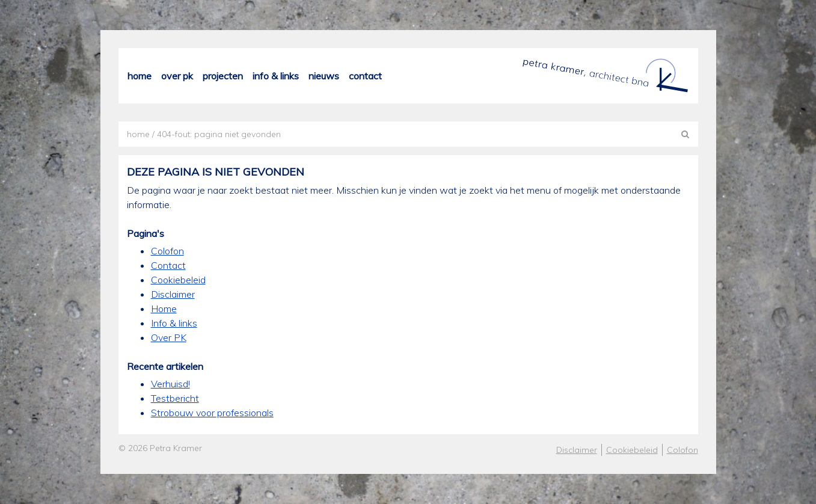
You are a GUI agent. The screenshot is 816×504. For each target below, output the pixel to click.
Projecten (223, 76)
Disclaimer (173, 294)
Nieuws (324, 76)
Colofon (167, 251)
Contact (365, 76)
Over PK (177, 76)
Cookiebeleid (178, 280)
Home (140, 76)
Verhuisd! (170, 384)
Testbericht (175, 398)
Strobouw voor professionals (212, 413)
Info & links (276, 76)
